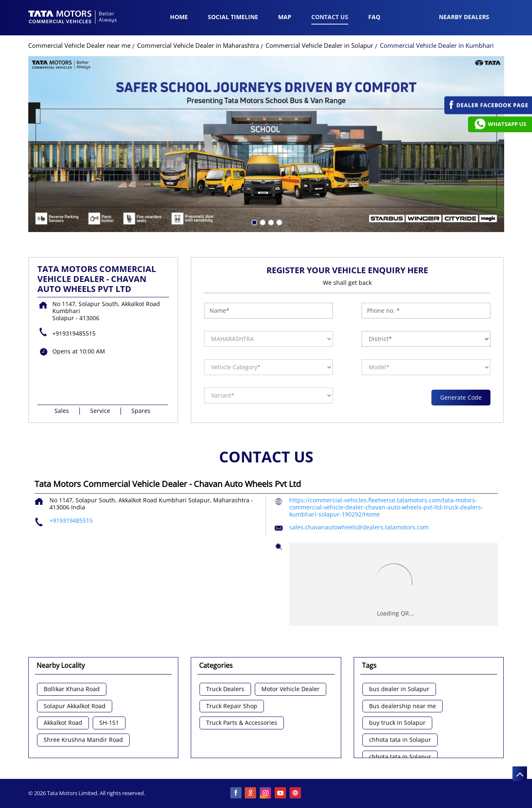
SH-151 (109, 723)
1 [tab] (254, 222)
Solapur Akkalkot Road (75, 706)
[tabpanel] (266, 144)
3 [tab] (270, 222)
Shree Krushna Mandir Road (83, 740)
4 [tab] (278, 222)
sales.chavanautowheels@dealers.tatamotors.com (359, 527)
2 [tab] (262, 222)
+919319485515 (74, 333)
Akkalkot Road (63, 723)
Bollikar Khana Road (72, 689)
